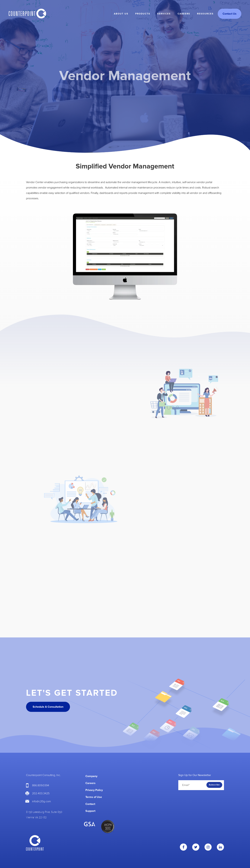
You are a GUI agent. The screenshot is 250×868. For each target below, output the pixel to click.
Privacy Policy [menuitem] (94, 790)
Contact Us (230, 14)
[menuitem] (147, 774)
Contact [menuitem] (90, 804)
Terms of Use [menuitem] (94, 797)
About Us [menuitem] (121, 14)
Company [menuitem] (91, 776)
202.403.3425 (41, 793)
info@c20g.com (41, 801)
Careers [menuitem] (184, 14)
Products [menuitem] (143, 14)
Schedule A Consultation (48, 707)
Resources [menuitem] (205, 14)
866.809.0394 (41, 785)
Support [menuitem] (90, 811)
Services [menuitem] (164, 14)
